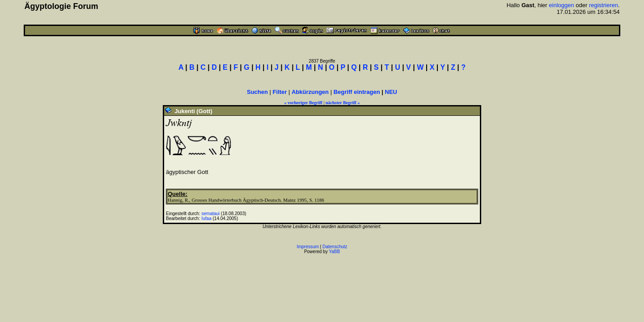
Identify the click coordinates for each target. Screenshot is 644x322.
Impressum (307, 247)
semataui (211, 214)
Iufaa (207, 218)
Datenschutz (335, 247)
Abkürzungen (310, 92)
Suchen (257, 92)
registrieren (604, 5)
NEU (391, 92)
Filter (280, 92)
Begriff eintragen (357, 92)
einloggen (561, 5)
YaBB (334, 252)
